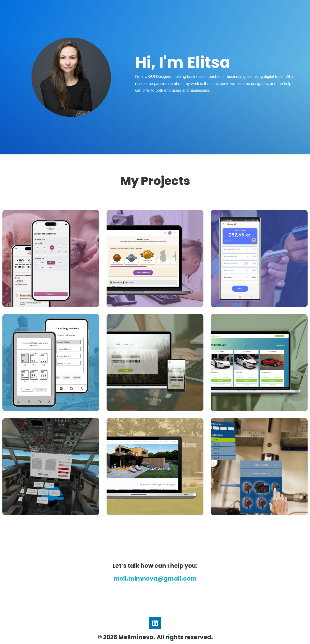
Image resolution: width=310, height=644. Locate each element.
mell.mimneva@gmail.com (155, 579)
